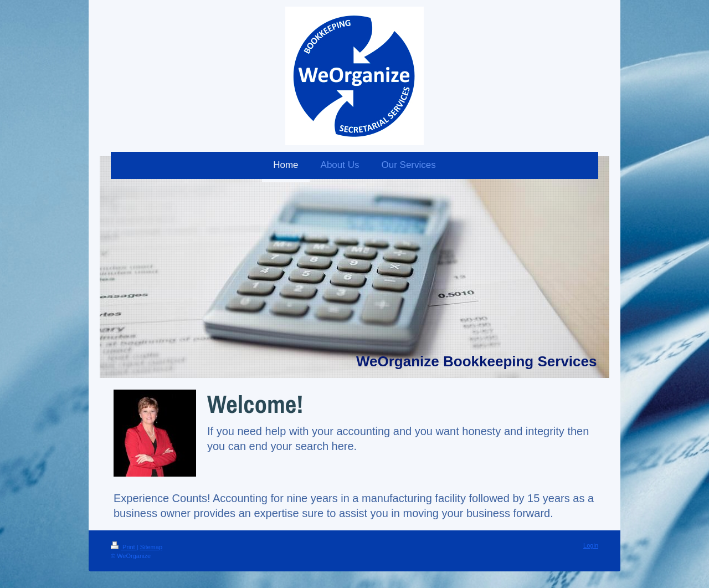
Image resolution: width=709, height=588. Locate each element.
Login (591, 545)
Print (124, 547)
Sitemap (151, 547)
